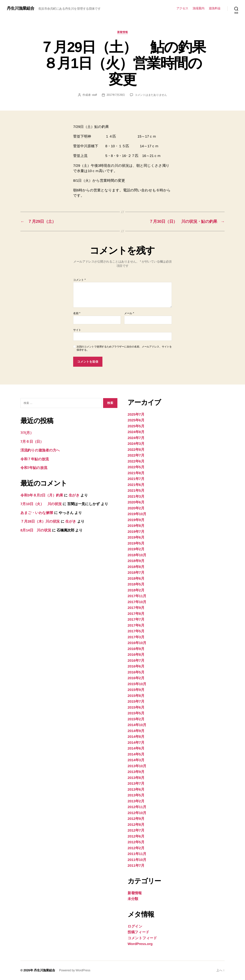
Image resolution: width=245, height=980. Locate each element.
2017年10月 (137, 602)
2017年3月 (136, 637)
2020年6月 (136, 502)
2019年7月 (136, 532)
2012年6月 (136, 836)
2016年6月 (136, 666)
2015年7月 (136, 701)
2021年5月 (136, 490)
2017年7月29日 (116, 95)
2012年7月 (136, 830)
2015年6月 (136, 707)
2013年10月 (137, 766)
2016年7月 (136, 660)
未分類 (133, 899)
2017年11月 (137, 596)
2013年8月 (136, 778)
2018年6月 (136, 578)
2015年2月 (136, 719)
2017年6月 (136, 625)
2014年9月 (136, 731)
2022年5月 (136, 467)
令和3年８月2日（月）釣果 (42, 495)
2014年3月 (136, 760)
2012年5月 (136, 842)
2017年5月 (136, 631)
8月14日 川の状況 (36, 530)
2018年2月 (136, 590)
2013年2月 (136, 801)
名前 (77, 313)
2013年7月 (136, 783)
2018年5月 (136, 584)
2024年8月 (136, 432)
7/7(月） (27, 433)
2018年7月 (136, 572)
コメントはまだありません (151, 95)
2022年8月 (136, 449)
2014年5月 (136, 754)
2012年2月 (136, 848)
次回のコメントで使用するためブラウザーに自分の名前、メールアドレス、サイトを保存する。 (124, 348)
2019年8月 (136, 526)
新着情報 (122, 32)
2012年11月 (137, 807)
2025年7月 (136, 414)
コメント (79, 280)
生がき (74, 495)
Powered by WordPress (75, 970)
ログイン (135, 926)
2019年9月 (136, 520)
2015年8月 (136, 696)
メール (129, 313)
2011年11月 (137, 854)
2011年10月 (137, 860)
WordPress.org (140, 944)
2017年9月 (136, 608)
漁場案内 (199, 8)
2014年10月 (137, 725)
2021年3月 (136, 496)
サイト (77, 330)
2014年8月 (136, 737)
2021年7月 (136, 479)
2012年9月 (136, 819)
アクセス (182, 8)
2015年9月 (136, 690)
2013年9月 (136, 772)
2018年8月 (136, 567)
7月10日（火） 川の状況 (41, 504)
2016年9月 (136, 649)
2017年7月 (136, 619)
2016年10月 (137, 643)
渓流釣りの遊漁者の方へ (40, 450)
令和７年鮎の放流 (35, 459)
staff (95, 95)
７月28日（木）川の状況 (40, 521)
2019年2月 (136, 549)
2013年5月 (136, 795)
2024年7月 (136, 438)
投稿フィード (138, 932)
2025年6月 (136, 420)
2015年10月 (137, 684)
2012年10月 (137, 813)
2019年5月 (136, 543)
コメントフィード (142, 938)
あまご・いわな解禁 (37, 513)
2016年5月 (136, 672)
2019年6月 (136, 537)
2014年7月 (136, 742)
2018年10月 (137, 555)
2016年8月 (136, 654)
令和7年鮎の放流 (34, 468)
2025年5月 (136, 426)
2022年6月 (136, 461)
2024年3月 (136, 444)
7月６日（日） (32, 442)
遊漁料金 (215, 8)
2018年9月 (136, 561)
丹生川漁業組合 (21, 8)
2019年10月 (137, 514)
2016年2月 (136, 678)
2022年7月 (136, 455)
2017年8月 (136, 614)
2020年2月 (136, 508)
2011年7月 (136, 865)
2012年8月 (136, 825)
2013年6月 (136, 789)
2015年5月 (136, 713)
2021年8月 (136, 473)
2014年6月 (136, 748)
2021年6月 (136, 485)
